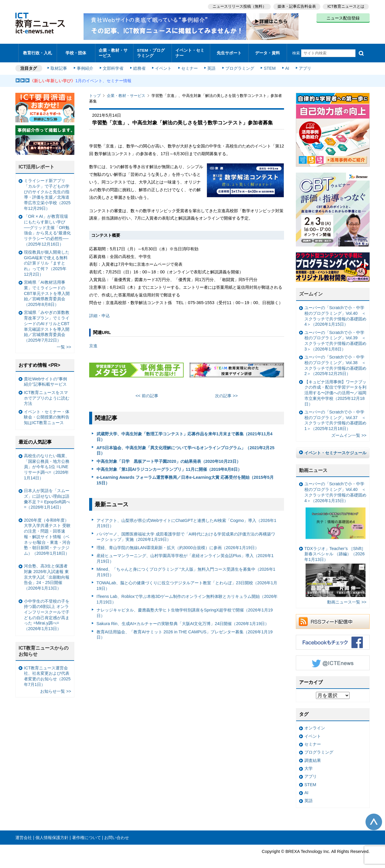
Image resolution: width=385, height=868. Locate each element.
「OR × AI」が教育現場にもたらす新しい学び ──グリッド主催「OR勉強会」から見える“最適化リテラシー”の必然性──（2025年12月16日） (47, 228)
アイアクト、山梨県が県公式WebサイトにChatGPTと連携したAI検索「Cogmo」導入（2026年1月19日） (186, 520)
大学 (309, 766)
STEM (268, 66)
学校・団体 (76, 52)
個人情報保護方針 (52, 835)
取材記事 (60, 66)
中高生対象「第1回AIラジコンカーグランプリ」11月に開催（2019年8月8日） (169, 466)
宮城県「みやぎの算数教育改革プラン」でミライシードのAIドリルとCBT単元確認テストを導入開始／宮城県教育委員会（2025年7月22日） (47, 324)
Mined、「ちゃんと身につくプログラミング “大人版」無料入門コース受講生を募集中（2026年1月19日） (186, 569)
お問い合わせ (117, 835)
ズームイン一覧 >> (349, 433)
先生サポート (229, 52)
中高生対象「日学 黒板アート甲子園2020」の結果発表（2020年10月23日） (169, 458)
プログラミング (239, 66)
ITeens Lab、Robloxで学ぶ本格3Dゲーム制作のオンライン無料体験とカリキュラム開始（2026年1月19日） (187, 597)
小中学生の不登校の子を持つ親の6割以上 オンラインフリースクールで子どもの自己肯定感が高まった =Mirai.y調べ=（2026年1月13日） (47, 612)
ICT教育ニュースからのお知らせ (44, 648)
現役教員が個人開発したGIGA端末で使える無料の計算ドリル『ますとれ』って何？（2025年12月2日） (47, 260)
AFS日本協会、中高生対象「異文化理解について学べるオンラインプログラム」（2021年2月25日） (186, 448)
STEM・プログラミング (153, 51)
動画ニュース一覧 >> (347, 599)
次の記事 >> (226, 393)
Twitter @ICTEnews (333, 660)
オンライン (315, 725)
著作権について (87, 835)
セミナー (189, 66)
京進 (93, 343)
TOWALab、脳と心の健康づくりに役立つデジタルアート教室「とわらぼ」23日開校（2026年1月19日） (187, 583)
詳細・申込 (99, 313)
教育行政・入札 (38, 52)
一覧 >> (64, 344)
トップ (95, 93)
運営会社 (24, 835)
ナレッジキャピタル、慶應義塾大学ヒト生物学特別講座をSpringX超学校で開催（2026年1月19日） (185, 610)
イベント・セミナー (189, 51)
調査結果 (313, 757)
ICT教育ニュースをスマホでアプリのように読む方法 (47, 395)
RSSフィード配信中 (333, 619)
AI (286, 66)
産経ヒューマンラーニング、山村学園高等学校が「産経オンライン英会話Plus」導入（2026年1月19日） (185, 555)
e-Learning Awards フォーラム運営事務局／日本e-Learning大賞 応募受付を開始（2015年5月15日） (185, 477)
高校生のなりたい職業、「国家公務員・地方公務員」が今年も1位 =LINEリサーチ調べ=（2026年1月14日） (47, 464)
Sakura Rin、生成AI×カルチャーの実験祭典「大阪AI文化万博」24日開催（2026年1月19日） (183, 621)
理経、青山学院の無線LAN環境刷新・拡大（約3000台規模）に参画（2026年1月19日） (178, 545)
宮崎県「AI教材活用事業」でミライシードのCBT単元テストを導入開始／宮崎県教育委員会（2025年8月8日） (47, 291)
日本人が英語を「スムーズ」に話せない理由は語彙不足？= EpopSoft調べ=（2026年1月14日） (47, 496)
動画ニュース (313, 467)
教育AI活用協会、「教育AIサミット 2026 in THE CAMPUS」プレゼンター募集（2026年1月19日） (185, 632)
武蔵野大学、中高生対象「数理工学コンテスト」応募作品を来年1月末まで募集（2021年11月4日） (185, 434)
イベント (163, 66)
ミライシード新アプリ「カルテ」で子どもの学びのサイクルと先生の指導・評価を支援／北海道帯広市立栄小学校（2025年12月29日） (47, 192)
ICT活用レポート (37, 164)
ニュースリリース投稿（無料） (239, 6)
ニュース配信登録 (343, 18)
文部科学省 (113, 66)
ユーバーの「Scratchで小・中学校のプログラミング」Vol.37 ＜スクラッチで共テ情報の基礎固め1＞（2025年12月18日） (335, 417)
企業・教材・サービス (113, 51)
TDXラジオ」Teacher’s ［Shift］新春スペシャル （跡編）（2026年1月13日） (335, 569)
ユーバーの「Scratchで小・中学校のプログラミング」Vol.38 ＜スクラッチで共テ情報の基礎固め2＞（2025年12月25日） (335, 363)
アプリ (303, 66)
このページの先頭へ (374, 819)
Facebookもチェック (333, 639)
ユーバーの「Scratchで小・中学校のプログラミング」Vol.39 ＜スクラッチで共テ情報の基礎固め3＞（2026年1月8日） (335, 338)
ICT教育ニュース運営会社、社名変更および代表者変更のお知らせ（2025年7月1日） (47, 673)
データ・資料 (267, 52)
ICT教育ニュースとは (346, 6)
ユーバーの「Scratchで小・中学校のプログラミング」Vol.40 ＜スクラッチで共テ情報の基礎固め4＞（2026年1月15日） (335, 313)
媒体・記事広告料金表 (296, 6)
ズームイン (311, 291)
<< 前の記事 (147, 393)
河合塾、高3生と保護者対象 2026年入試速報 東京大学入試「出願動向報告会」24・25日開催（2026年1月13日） (47, 574)
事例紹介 (86, 66)
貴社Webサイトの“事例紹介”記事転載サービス (45, 379)
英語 (211, 66)
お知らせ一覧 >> (56, 688)
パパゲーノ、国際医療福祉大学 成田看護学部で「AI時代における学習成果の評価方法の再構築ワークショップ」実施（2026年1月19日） (186, 534)
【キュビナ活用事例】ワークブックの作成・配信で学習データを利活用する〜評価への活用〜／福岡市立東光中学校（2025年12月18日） (335, 390)
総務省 (139, 66)
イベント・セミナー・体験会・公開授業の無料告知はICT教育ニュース (47, 414)
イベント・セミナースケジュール (335, 450)
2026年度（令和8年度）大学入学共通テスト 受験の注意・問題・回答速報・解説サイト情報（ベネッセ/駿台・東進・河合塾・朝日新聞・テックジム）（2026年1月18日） (47, 534)
